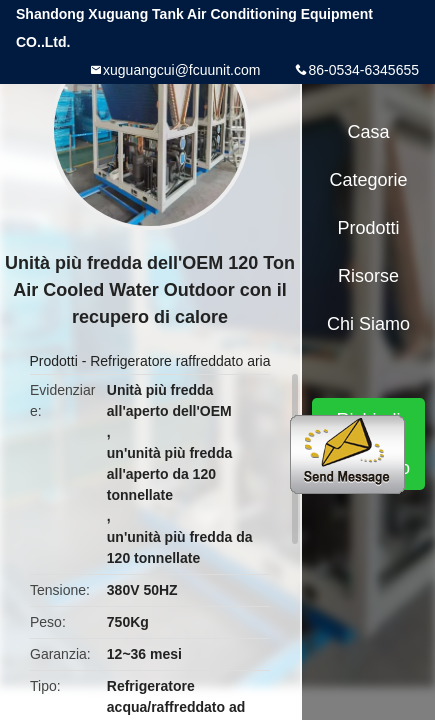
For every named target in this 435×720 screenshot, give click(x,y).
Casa (369, 132)
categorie (369, 180)
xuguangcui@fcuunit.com (181, 70)
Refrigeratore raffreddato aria (180, 361)
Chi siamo (368, 324)
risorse (368, 276)
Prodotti (54, 361)
